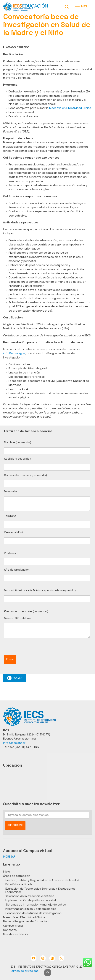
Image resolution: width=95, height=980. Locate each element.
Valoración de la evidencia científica (30, 896)
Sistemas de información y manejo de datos (36, 905)
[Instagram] (43, 958)
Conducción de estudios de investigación (33, 913)
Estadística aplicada (19, 885)
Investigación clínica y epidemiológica (31, 909)
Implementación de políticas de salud (31, 900)
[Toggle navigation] (83, 7)
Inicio (7, 872)
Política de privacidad (24, 971)
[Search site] (67, 7)
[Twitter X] (61, 958)
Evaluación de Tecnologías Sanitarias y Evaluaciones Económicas (40, 890)
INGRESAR (9, 857)
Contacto (10, 930)
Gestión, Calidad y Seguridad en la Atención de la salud (42, 880)
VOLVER (15, 678)
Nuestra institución (16, 934)
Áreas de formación (17, 876)
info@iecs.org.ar (14, 353)
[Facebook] (34, 958)
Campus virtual (13, 926)
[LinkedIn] (52, 958)
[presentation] (32, 648)
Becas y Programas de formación (26, 922)
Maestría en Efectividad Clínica (70, 108)
